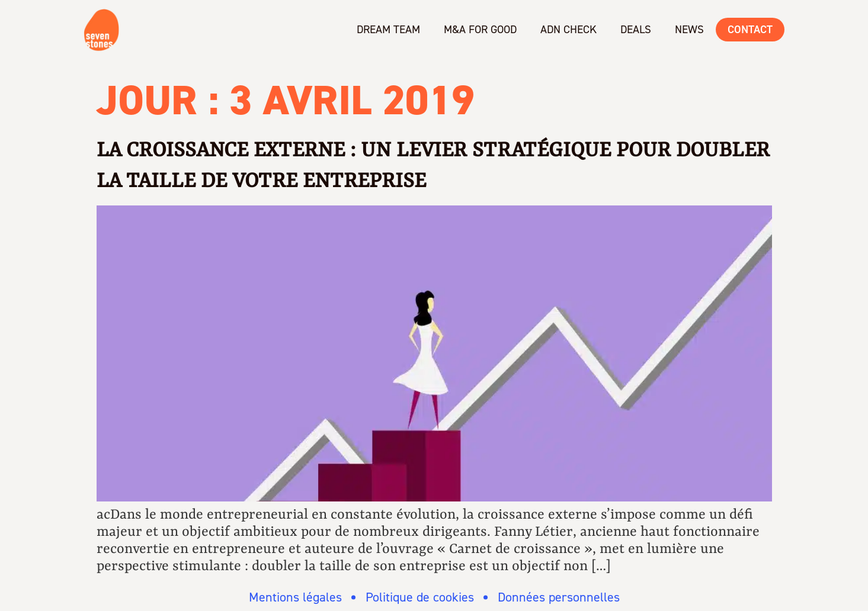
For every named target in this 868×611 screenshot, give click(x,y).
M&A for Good (480, 29)
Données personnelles (559, 597)
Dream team (388, 29)
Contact (750, 29)
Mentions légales (295, 597)
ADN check (568, 29)
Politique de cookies (420, 597)
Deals (636, 29)
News (689, 29)
